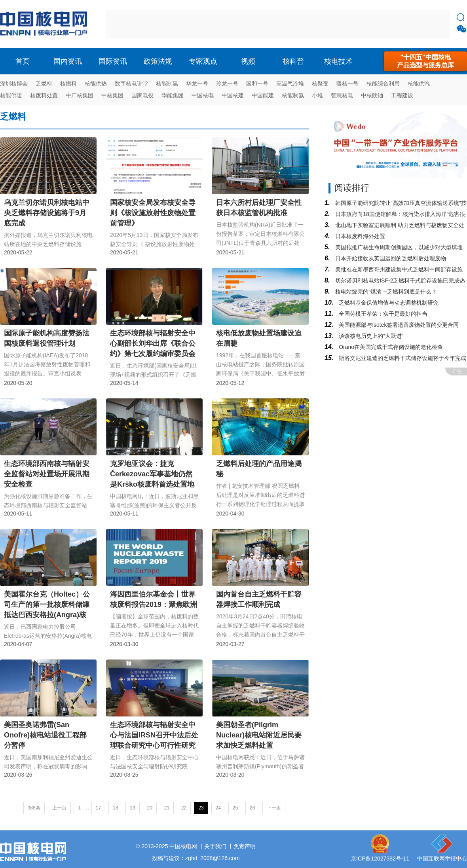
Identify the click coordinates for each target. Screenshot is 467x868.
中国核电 (203, 95)
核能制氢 (167, 83)
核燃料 (68, 83)
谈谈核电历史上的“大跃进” (370, 336)
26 (252, 808)
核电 (46, 24)
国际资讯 (113, 61)
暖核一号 (347, 83)
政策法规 (158, 61)
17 (98, 808)
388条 (34, 808)
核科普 (293, 61)
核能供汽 (419, 83)
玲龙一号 (227, 83)
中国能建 (263, 95)
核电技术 (338, 61)
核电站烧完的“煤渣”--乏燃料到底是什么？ (385, 292)
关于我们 (215, 846)
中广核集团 (80, 95)
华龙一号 (197, 83)
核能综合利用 (383, 83)
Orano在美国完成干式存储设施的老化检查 (390, 347)
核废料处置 (44, 95)
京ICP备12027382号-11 (380, 859)
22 (184, 808)
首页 (23, 61)
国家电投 (142, 95)
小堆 (317, 95)
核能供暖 (11, 95)
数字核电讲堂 (131, 83)
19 (132, 808)
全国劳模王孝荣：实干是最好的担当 (382, 314)
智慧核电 (342, 95)
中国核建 (233, 95)
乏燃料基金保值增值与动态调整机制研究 (388, 303)
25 (235, 808)
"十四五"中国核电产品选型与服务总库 (425, 61)
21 (167, 808)
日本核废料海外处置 (359, 236)
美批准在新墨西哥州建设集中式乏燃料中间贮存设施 (398, 269)
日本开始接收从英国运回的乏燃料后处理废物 (390, 258)
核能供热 (96, 83)
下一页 (274, 808)
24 (218, 808)
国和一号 (257, 83)
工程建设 (402, 95)
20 (150, 808)
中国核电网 (183, 846)
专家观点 (203, 61)
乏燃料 (44, 83)
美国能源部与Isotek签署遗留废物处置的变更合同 (398, 325)
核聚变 (320, 83)
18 (115, 808)
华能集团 (173, 95)
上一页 (59, 808)
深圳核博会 (14, 83)
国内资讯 (68, 61)
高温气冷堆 (290, 83)
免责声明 (245, 846)
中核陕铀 (372, 95)
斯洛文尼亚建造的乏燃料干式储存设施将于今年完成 (402, 358)
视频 (248, 61)
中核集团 (112, 95)
